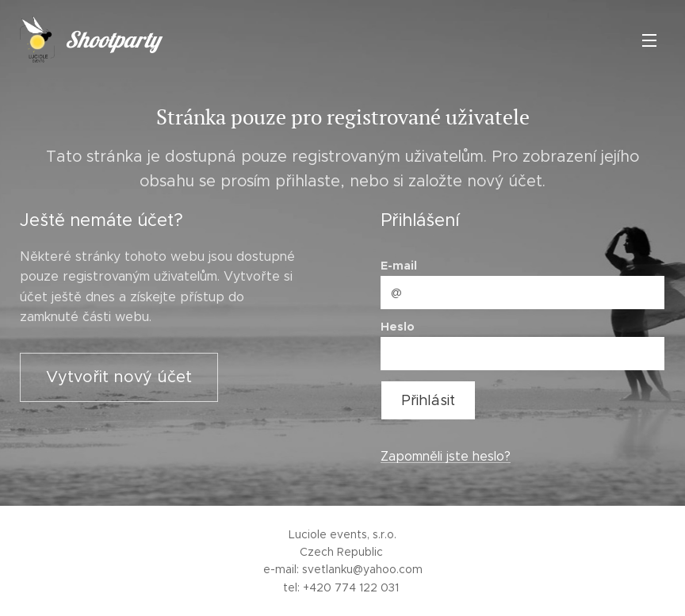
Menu (649, 40)
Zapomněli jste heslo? (446, 456)
